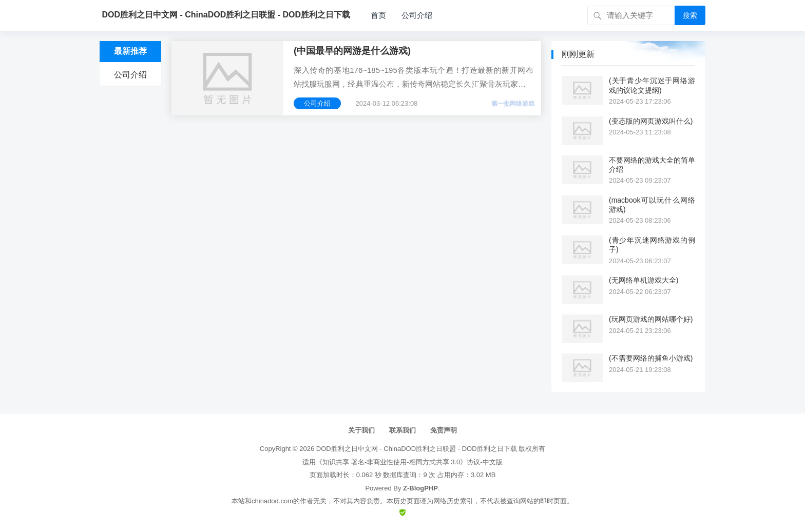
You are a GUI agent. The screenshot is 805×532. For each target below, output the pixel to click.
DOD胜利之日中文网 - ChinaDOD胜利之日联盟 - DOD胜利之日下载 (417, 449)
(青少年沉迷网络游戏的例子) (652, 245)
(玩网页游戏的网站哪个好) (651, 319)
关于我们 (361, 430)
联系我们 (402, 430)
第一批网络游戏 (513, 104)
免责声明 (444, 430)
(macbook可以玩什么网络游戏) (652, 205)
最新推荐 (130, 51)
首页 (378, 15)
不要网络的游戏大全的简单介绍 (652, 165)
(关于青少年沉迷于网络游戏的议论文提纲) (652, 85)
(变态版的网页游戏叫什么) (651, 121)
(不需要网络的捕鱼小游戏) (651, 358)
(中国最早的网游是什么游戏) (352, 51)
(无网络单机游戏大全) (644, 280)
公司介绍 (417, 15)
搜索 (690, 15)
